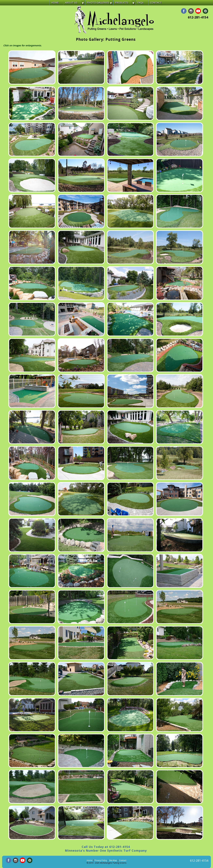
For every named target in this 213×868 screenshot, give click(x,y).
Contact (123, 860)
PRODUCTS (122, 2)
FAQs (140, 2)
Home (90, 860)
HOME (55, 2)
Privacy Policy (101, 860)
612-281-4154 (198, 17)
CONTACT (156, 2)
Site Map (113, 860)
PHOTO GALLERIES (98, 2)
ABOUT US (71, 2)
